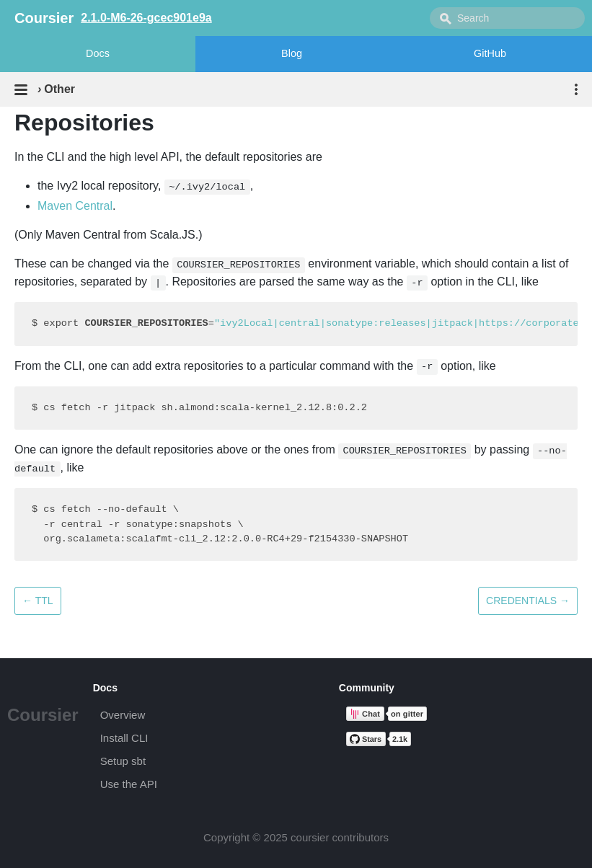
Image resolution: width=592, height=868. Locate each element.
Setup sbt (123, 761)
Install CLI (124, 738)
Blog (292, 53)
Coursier (43, 715)
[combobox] (507, 18)
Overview (123, 715)
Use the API (129, 784)
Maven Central (75, 206)
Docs (98, 53)
